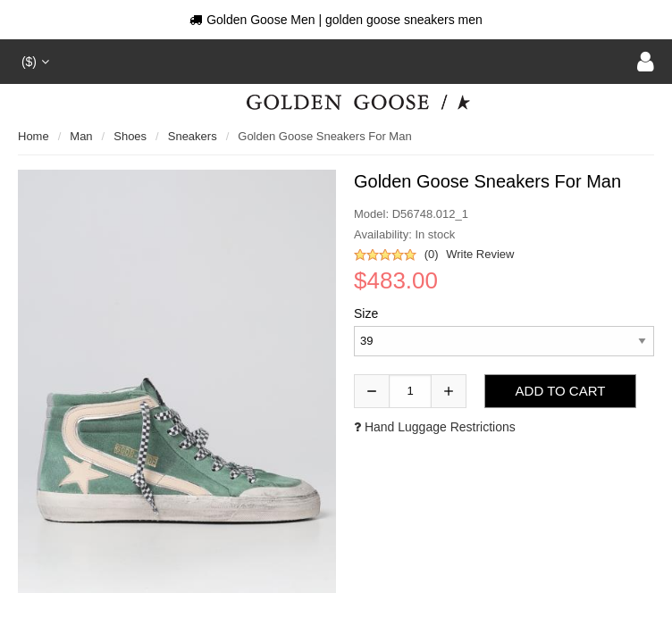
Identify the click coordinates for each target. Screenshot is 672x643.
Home (34, 136)
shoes (130, 136)
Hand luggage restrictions (435, 427)
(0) (432, 254)
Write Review (480, 254)
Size (366, 313)
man (81, 136)
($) (34, 62)
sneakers (193, 136)
